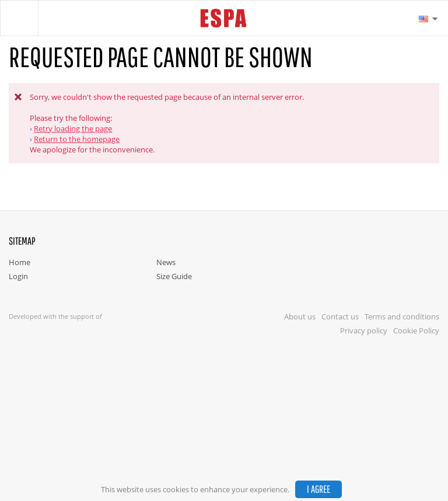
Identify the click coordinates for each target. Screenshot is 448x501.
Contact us (340, 316)
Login (18, 276)
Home (20, 262)
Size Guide (174, 276)
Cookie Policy (416, 330)
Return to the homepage (77, 139)
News (166, 262)
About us (300, 316)
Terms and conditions (402, 316)
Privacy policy (364, 330)
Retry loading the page (73, 128)
